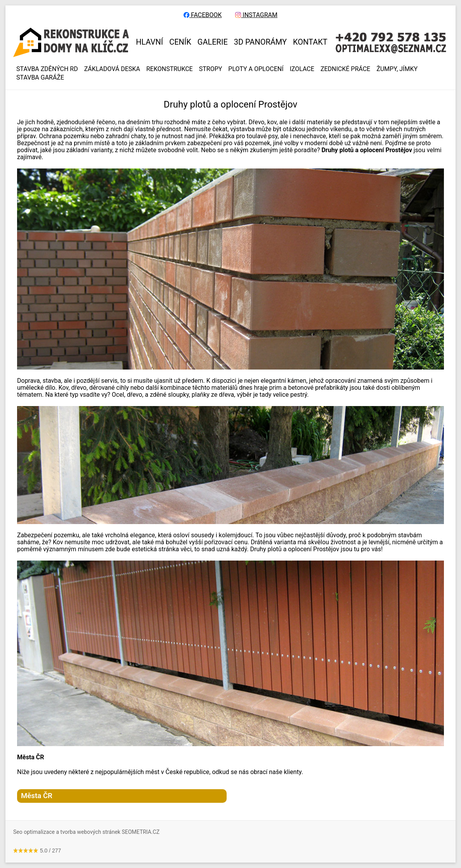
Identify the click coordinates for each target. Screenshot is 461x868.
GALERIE (213, 42)
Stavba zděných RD (47, 69)
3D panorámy (260, 42)
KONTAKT (310, 42)
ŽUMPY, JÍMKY (397, 69)
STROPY (211, 69)
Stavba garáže (40, 78)
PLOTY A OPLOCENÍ (256, 69)
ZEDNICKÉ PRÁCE (345, 69)
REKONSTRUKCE (170, 69)
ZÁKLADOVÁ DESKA (112, 69)
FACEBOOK (203, 15)
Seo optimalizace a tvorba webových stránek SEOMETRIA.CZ (86, 832)
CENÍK (180, 42)
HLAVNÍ (149, 42)
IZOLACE (302, 69)
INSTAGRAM (256, 15)
